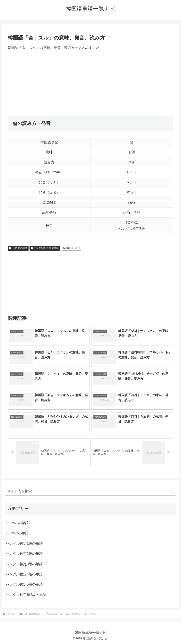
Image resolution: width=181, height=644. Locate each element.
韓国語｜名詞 (71, 248)
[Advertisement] (90, 83)
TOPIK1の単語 (18, 248)
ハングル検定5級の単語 (45, 248)
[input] (90, 491)
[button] (172, 491)
